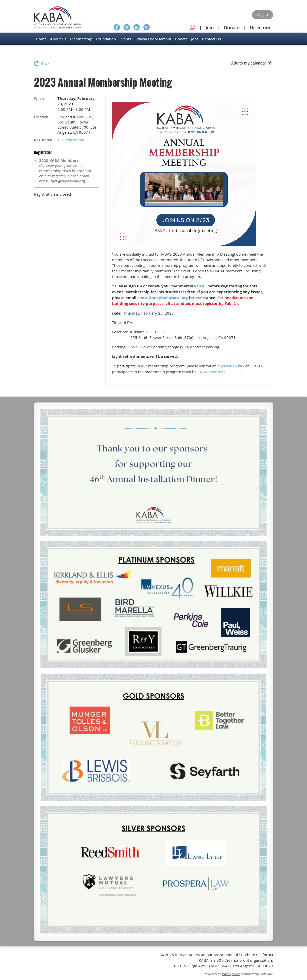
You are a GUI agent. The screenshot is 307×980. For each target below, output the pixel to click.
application (227, 366)
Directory (260, 27)
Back (45, 63)
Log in (263, 14)
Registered (43, 140)
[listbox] (252, 63)
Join (210, 27)
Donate (232, 27)
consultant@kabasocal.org (163, 298)
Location (41, 117)
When (39, 98)
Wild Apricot (231, 974)
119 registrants (71, 140)
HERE (202, 286)
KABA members (211, 372)
